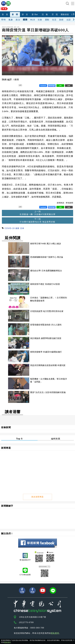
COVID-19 (10, 228)
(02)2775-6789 (26, 618)
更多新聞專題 (37, 493)
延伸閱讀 (13, 238)
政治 (18, 20)
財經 (61, 20)
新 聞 (15, 14)
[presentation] (74, 14)
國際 (25, 20)
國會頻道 (65, 14)
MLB (33, 20)
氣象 (11, 20)
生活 (54, 20)
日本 (22, 228)
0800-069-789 (37, 624)
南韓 (17, 228)
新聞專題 (6, 445)
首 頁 (5, 14)
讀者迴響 (13, 408)
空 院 (55, 14)
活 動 (45, 14)
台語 (69, 20)
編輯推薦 (56, 435)
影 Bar (35, 14)
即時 (4, 20)
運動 (47, 20)
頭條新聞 (6, 424)
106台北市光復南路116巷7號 (33, 613)
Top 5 (19, 435)
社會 (40, 20)
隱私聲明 (55, 629)
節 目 (25, 14)
